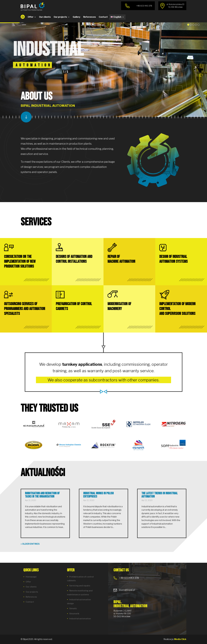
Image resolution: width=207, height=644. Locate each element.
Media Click (180, 639)
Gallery (76, 17)
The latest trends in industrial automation (160, 495)
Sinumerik (74, 614)
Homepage (31, 577)
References (90, 17)
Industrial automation (80, 619)
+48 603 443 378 (126, 578)
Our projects (60, 17)
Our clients (45, 17)
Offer (31, 17)
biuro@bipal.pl (124, 590)
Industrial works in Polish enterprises (98, 495)
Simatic (73, 608)
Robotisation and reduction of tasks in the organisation (42, 495)
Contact (103, 17)
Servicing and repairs (80, 586)
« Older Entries (30, 544)
